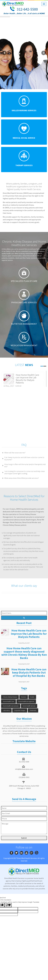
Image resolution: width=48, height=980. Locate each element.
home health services (29, 706)
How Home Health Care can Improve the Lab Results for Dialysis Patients (27, 379)
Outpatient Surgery (20, 710)
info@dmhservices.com (24, 769)
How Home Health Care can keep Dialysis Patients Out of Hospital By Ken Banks (29, 672)
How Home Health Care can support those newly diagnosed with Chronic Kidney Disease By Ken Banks (24, 653)
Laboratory (6, 710)
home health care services (11, 706)
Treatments (33, 710)
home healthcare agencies (26, 701)
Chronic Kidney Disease (10, 697)
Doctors (24, 697)
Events (32, 697)
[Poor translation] (8, 905)
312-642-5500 (27, 9)
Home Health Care (8, 701)
